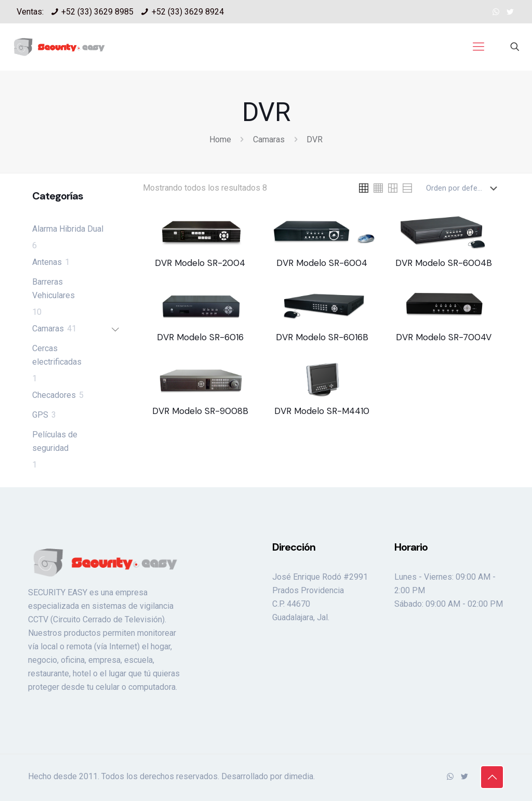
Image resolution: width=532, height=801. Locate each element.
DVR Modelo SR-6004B (444, 263)
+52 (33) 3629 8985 (97, 12)
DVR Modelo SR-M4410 (322, 411)
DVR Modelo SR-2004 (200, 263)
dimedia (299, 776)
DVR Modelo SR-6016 (200, 337)
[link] (364, 188)
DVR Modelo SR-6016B (322, 337)
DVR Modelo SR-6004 (322, 263)
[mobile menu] (478, 47)
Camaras (269, 139)
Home (220, 139)
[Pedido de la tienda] (464, 188)
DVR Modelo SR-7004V (444, 337)
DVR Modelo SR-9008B (200, 411)
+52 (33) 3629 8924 (188, 12)
